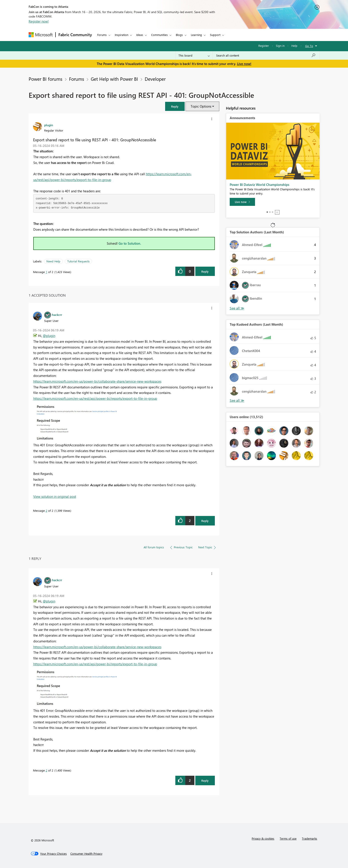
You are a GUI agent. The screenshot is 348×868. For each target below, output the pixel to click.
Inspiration (122, 35)
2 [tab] (270, 212)
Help (294, 46)
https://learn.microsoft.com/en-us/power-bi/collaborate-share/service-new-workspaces (97, 381)
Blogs (179, 35)
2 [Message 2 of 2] (46, 511)
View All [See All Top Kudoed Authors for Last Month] (237, 401)
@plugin (49, 336)
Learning (196, 35)
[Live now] (242, 202)
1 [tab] (267, 212)
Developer (155, 79)
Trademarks (309, 838)
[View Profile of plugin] (49, 125)
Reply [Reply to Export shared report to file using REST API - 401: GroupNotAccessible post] (205, 271)
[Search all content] (266, 55)
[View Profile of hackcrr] (57, 315)
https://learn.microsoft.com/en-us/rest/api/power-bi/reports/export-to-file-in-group (95, 398)
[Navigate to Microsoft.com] (41, 35)
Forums (102, 35)
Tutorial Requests (78, 261)
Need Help (53, 261)
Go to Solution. (130, 243)
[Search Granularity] (194, 55)
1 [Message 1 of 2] (46, 272)
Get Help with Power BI (114, 79)
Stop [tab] (277, 212)
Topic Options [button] (201, 106)
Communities (159, 35)
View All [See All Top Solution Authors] (237, 308)
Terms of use (288, 838)
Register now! (39, 21)
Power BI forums (45, 79)
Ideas (140, 35)
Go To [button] (309, 46)
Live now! (244, 64)
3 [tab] (273, 212)
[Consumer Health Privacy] (86, 854)
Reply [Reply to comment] (205, 521)
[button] (175, 106)
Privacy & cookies (263, 838)
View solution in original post (55, 496)
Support (215, 35)
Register (264, 46)
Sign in (280, 46)
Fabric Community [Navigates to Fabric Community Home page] (75, 35)
